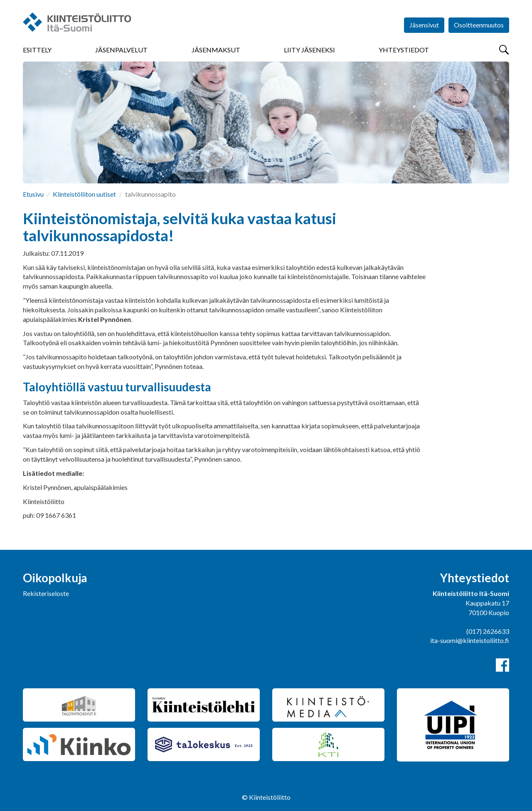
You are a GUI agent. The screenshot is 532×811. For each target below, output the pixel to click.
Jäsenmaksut (216, 50)
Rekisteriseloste (46, 593)
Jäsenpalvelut (121, 50)
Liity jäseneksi (309, 50)
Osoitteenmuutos (479, 25)
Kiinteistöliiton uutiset (84, 194)
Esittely (37, 50)
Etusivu (33, 194)
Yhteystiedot (404, 50)
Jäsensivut (424, 25)
